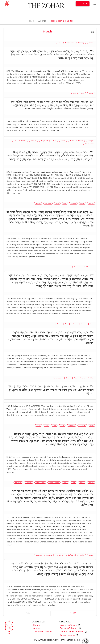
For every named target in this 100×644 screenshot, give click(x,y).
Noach (48, 32)
